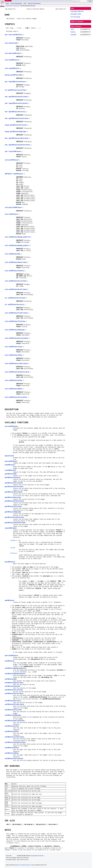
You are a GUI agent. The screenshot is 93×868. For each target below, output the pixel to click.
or (15, 540)
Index (7, 3)
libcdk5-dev (16, 6)
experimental (9, 6)
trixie (72, 29)
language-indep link (77, 11)
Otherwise (14, 553)
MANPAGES (8, 1)
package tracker (76, 14)
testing (73, 32)
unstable (73, 35)
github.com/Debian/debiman (23, 865)
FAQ (25, 3)
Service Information (34, 3)
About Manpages (16, 3)
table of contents (77, 21)
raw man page (75, 17)
